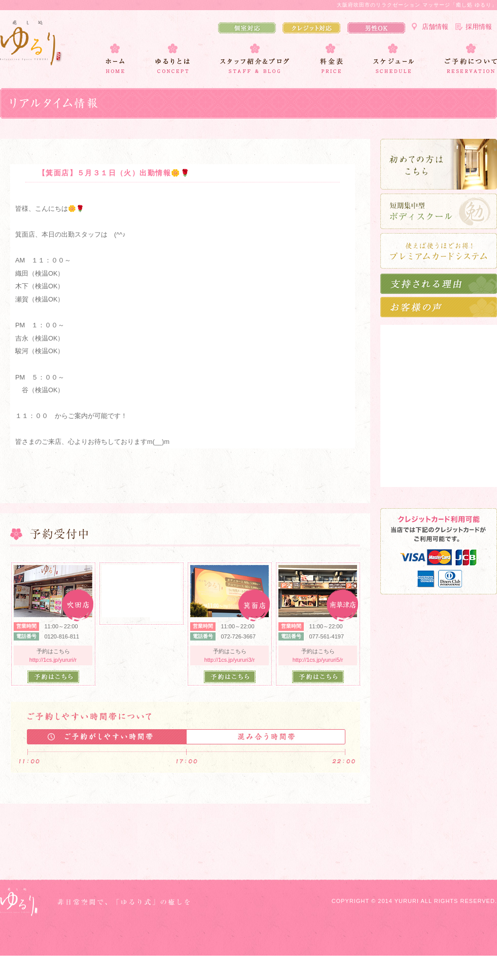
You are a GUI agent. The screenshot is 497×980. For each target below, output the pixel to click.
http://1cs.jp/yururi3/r (230, 660)
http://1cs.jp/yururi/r (53, 660)
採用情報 (479, 27)
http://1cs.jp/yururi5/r (318, 660)
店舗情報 (435, 27)
